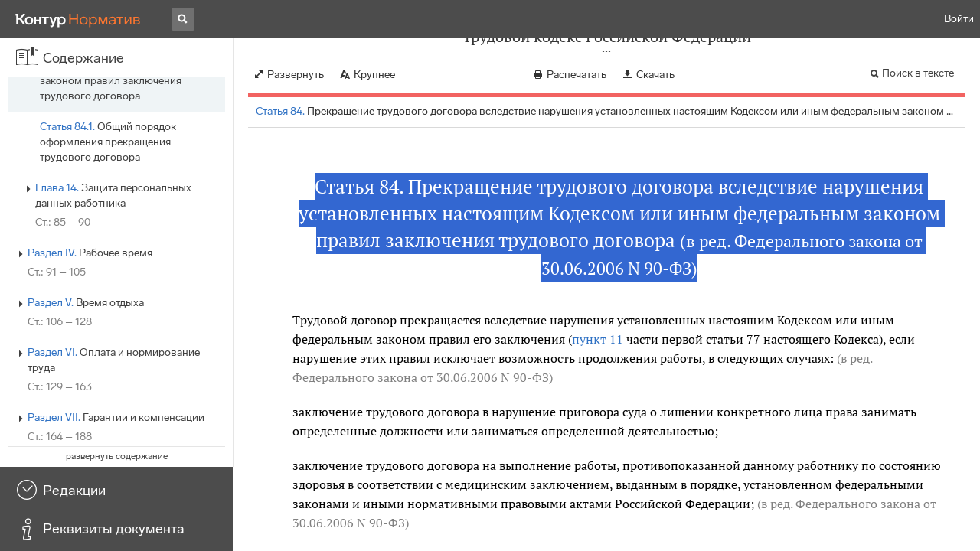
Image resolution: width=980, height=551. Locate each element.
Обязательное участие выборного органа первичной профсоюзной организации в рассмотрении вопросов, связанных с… (129, 96)
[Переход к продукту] (78, 19)
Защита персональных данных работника (113, 395)
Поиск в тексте (918, 73)
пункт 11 (598, 339)
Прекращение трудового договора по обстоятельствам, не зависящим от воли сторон (126, 173)
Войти (959, 19)
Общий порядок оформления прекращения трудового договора (108, 341)
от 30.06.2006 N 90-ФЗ (485, 377)
